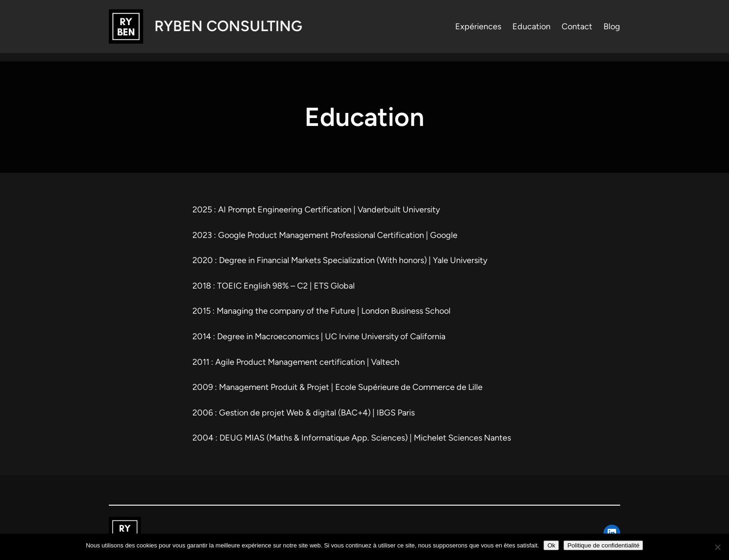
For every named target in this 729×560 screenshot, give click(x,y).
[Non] (717, 547)
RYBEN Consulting (228, 26)
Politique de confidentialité (603, 545)
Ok (551, 545)
